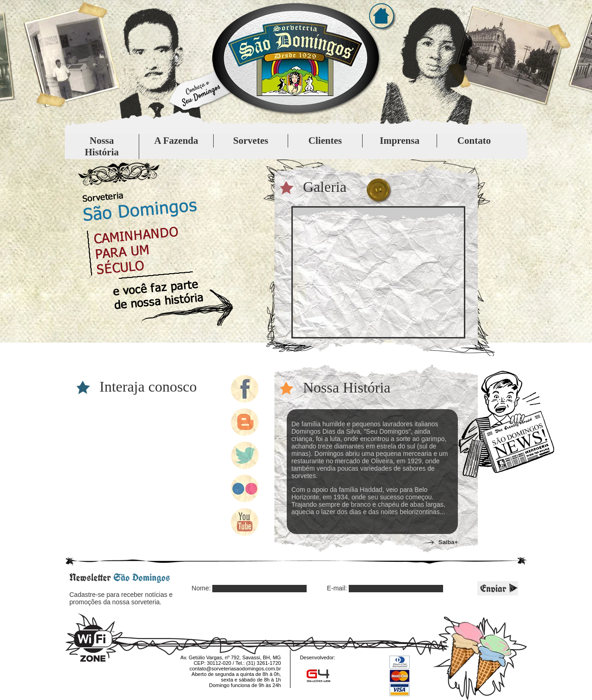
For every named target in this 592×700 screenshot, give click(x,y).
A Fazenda (176, 141)
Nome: (201, 588)
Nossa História (102, 146)
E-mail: (337, 588)
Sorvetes (251, 141)
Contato (474, 141)
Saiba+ (448, 542)
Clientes (325, 141)
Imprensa (400, 141)
